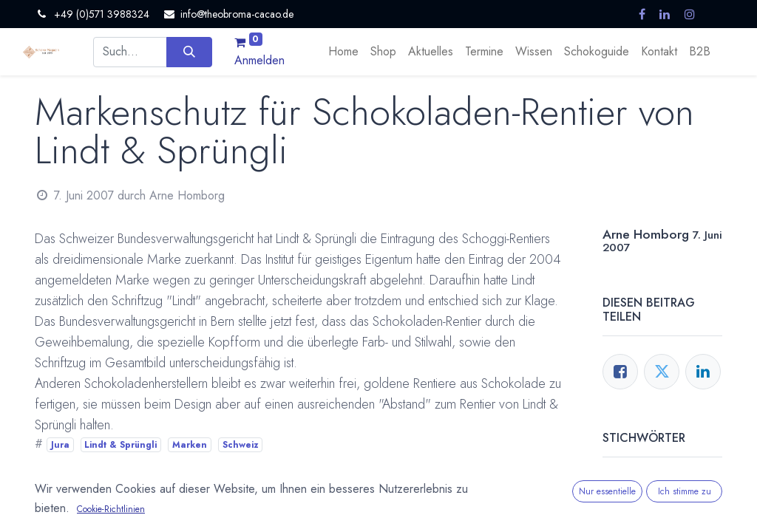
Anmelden (259, 60)
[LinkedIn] (703, 372)
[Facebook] (620, 372)
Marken (190, 445)
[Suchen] (189, 52)
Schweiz (241, 445)
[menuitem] (343, 52)
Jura (60, 445)
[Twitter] (662, 372)
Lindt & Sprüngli (120, 445)
